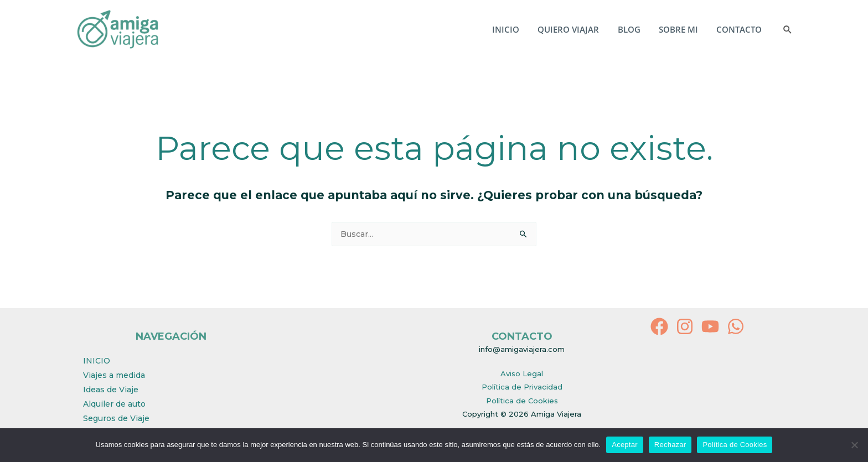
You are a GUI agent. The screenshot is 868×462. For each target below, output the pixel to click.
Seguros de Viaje (116, 418)
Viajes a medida (114, 375)
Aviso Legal (522, 373)
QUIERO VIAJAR (587, 29)
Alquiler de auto (114, 404)
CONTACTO (742, 29)
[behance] (736, 326)
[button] (788, 29)
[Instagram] (685, 326)
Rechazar (670, 445)
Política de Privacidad (522, 387)
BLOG (642, 29)
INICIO (529, 29)
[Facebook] (659, 326)
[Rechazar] (854, 445)
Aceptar (625, 445)
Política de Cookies (522, 401)
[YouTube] (710, 326)
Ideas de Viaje (111, 390)
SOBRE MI (686, 29)
